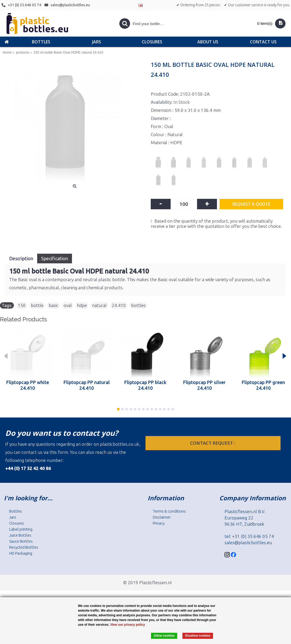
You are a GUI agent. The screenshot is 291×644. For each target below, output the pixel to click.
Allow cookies (164, 636)
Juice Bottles (20, 535)
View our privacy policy (128, 625)
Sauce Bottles (21, 541)
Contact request (213, 443)
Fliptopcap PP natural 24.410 (87, 385)
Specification (55, 258)
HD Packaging (21, 553)
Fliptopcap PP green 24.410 (263, 385)
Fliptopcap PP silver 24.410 (204, 385)
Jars (13, 517)
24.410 (119, 305)
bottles (138, 305)
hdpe (82, 305)
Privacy (159, 523)
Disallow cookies (198, 636)
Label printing (21, 529)
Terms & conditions (169, 511)
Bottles (16, 511)
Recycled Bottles (24, 547)
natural (99, 305)
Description (21, 258)
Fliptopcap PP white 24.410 (28, 385)
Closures (17, 523)
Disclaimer (162, 517)
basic (54, 305)
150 (22, 305)
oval (68, 305)
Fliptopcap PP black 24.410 (145, 385)
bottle (37, 305)
